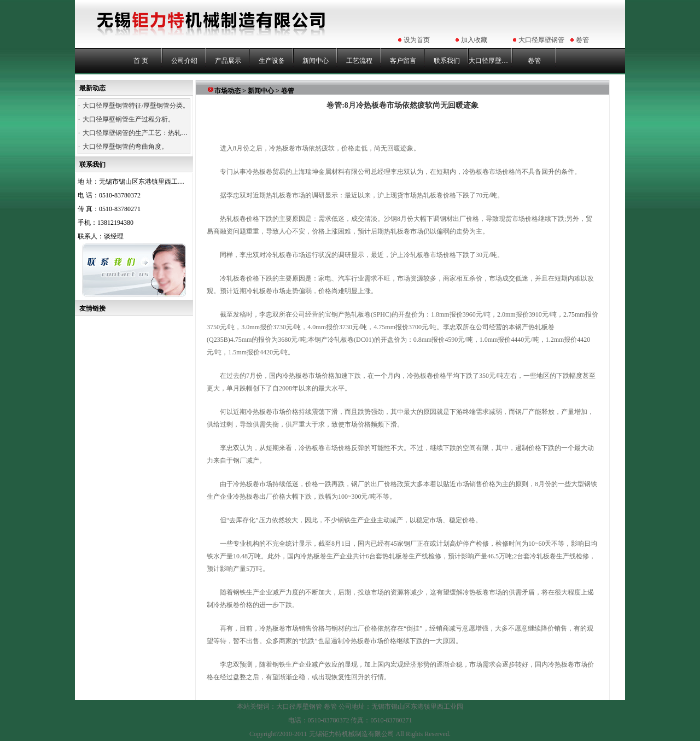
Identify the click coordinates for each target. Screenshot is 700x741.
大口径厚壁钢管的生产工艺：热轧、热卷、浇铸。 (155, 133)
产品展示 (228, 61)
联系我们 (447, 61)
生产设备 (272, 61)
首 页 (141, 61)
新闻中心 (316, 61)
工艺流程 (359, 61)
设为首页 (417, 40)
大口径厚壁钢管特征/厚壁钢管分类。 (136, 106)
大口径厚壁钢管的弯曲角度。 (125, 147)
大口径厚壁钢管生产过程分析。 (129, 119)
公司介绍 (184, 61)
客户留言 (403, 61)
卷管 (582, 40)
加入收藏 (474, 40)
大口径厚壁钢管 (541, 40)
